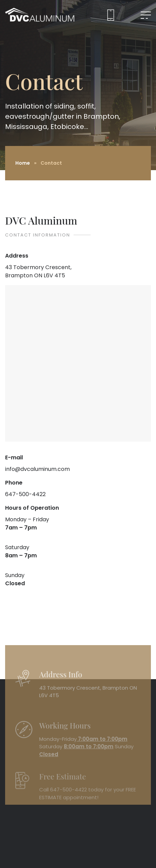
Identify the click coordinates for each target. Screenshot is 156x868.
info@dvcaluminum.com (37, 469)
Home (23, 163)
